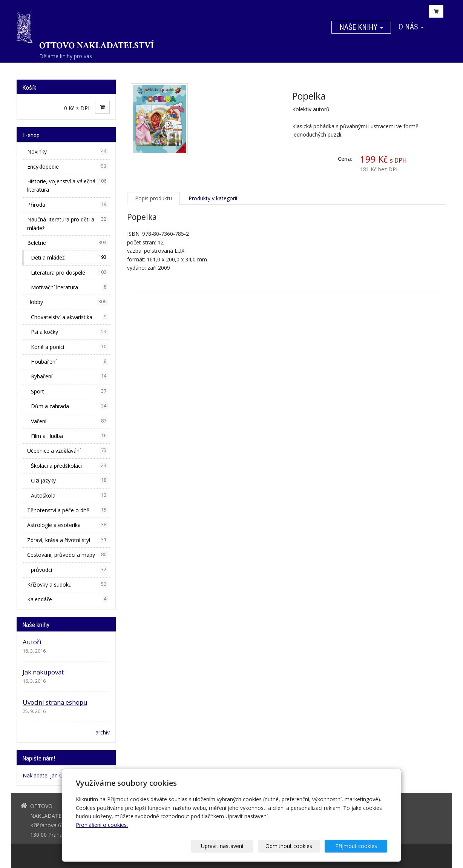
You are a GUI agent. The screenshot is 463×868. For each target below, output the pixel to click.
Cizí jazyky (69, 480)
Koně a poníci (69, 347)
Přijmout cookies (358, 846)
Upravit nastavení (234, 846)
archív (103, 732)
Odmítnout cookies (296, 846)
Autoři (32, 642)
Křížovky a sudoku (67, 584)
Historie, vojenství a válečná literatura (67, 185)
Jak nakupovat (43, 672)
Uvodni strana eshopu (55, 702)
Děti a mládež (69, 257)
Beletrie (67, 243)
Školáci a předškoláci (69, 465)
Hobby (67, 302)
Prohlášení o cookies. (102, 825)
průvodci (69, 570)
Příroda (67, 204)
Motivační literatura (69, 287)
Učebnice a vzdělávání (67, 450)
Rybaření (69, 376)
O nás (411, 27)
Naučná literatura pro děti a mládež (67, 223)
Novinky (67, 151)
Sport (69, 391)
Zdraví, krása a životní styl (67, 540)
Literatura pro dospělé (69, 272)
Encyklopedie (67, 166)
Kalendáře (67, 599)
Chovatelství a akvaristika (69, 317)
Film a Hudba (69, 436)
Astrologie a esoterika (67, 525)
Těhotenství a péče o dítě (67, 510)
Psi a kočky (69, 332)
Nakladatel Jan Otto (47, 775)
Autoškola (69, 495)
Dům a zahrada (69, 406)
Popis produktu (153, 198)
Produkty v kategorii (213, 198)
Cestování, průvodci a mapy (67, 555)
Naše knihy (361, 27)
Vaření (69, 421)
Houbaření (69, 361)
